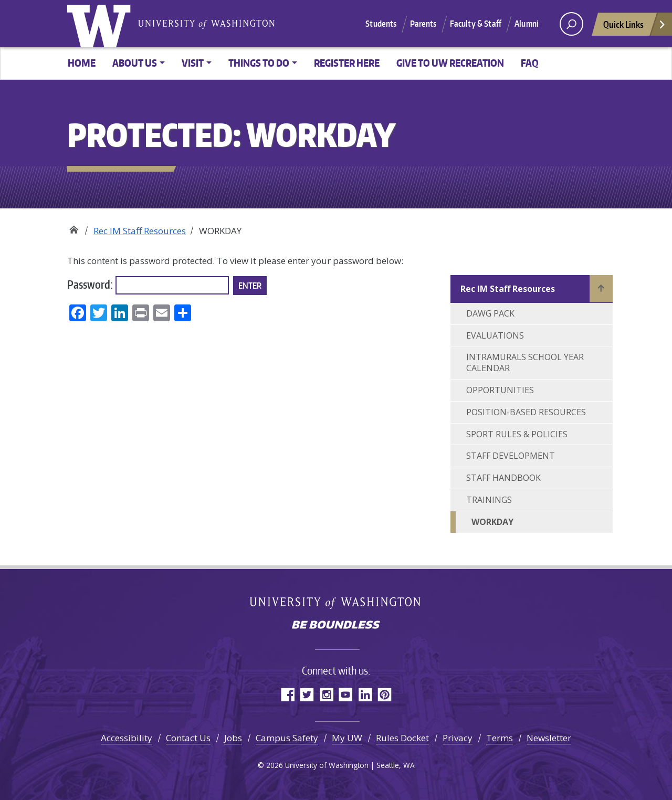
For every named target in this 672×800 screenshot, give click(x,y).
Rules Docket (402, 738)
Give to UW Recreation (450, 63)
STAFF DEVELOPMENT (511, 456)
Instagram (326, 694)
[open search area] (571, 24)
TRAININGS (489, 500)
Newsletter (549, 738)
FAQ (530, 63)
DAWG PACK (490, 313)
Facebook (287, 694)
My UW (347, 738)
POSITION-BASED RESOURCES (526, 412)
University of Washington (101, 24)
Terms (500, 738)
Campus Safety (287, 738)
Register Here (347, 63)
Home (82, 63)
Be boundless (336, 626)
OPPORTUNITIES (500, 390)
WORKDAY (492, 522)
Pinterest (385, 694)
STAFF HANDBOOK (503, 478)
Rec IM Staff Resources (140, 231)
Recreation (74, 227)
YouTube (346, 694)
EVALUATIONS (495, 335)
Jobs (233, 738)
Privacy (458, 738)
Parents (423, 24)
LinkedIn (365, 694)
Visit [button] (193, 63)
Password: (148, 286)
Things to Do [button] (259, 63)
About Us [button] (135, 63)
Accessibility (127, 738)
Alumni (527, 24)
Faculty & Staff (476, 24)
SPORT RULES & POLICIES (517, 434)
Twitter (307, 694)
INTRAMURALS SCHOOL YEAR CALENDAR (525, 362)
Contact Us (188, 738)
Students (381, 24)
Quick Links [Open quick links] (635, 27)
